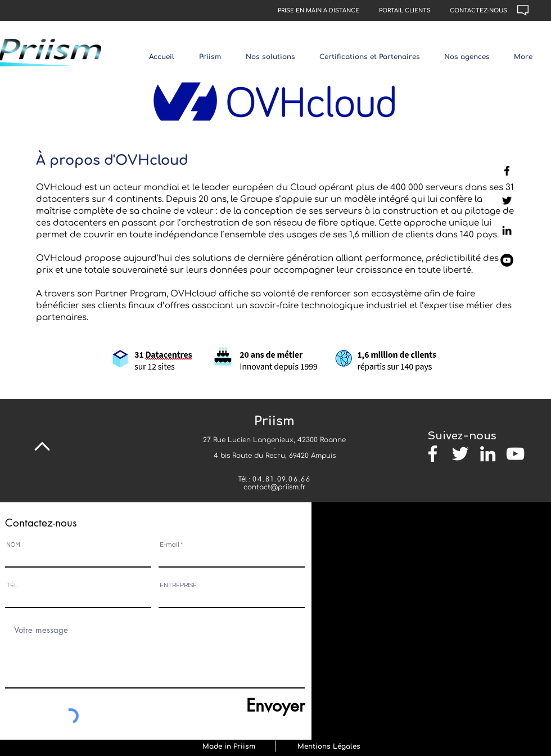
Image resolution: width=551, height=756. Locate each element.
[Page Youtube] (507, 260)
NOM (13, 545)
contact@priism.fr (275, 487)
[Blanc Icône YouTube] (515, 454)
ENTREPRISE (178, 585)
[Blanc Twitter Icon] (460, 454)
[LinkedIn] (507, 230)
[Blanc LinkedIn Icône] (488, 454)
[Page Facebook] (507, 171)
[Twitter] (507, 201)
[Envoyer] (253, 705)
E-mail (170, 545)
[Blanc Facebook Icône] (433, 454)
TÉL (12, 585)
